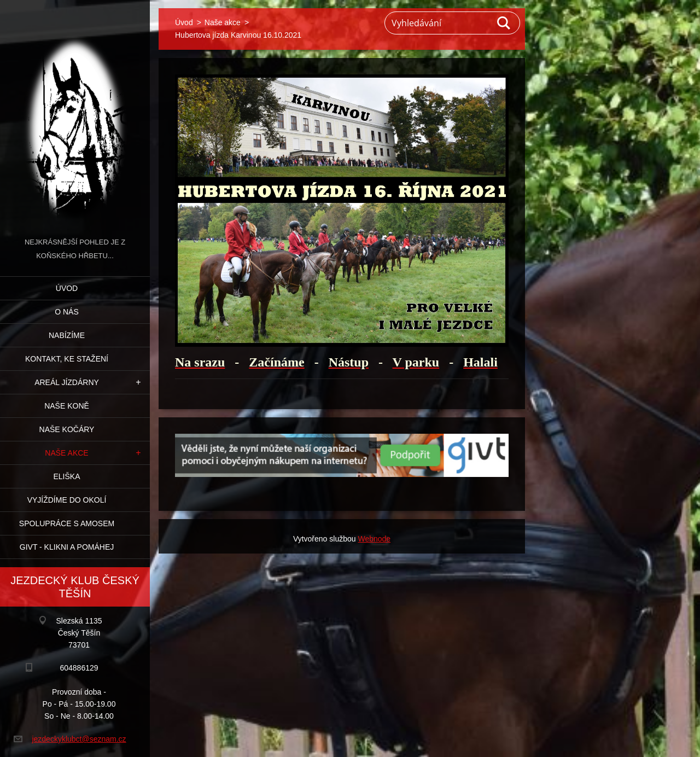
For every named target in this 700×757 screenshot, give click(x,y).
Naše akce (66, 453)
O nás (67, 312)
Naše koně (67, 406)
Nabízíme (67, 335)
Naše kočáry (67, 429)
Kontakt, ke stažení (67, 359)
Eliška (66, 476)
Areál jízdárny (67, 382)
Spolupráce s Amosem (67, 523)
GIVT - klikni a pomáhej (67, 547)
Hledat (504, 23)
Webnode (374, 539)
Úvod (67, 288)
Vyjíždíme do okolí (67, 500)
